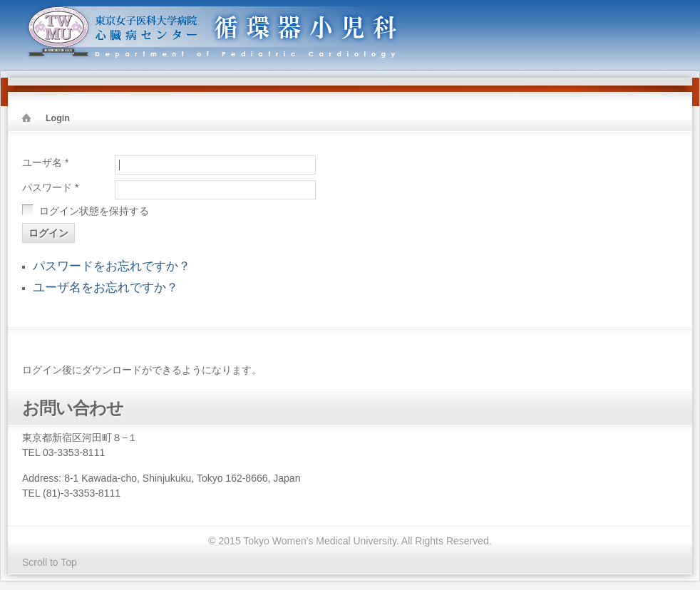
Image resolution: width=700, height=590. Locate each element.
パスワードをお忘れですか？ (112, 266)
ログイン (48, 233)
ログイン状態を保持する (94, 211)
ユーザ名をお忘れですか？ (105, 288)
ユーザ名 (45, 162)
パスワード (50, 187)
